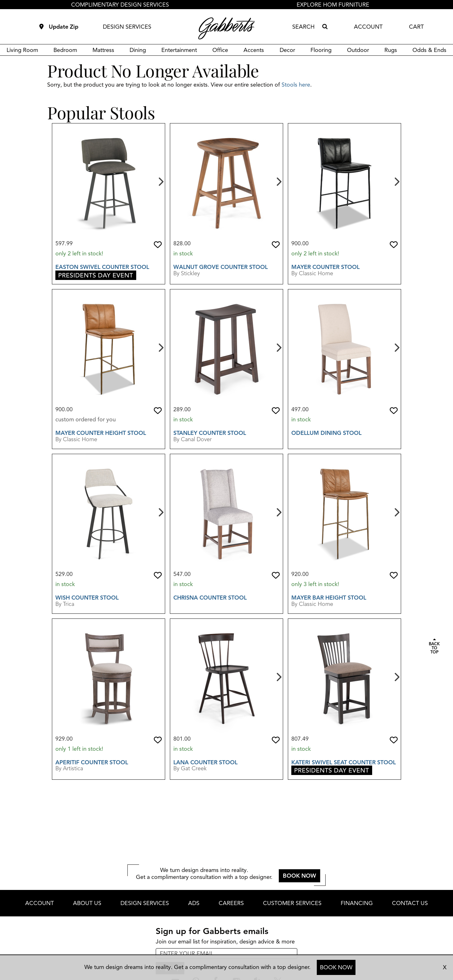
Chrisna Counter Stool (210, 598)
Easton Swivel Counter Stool (102, 267)
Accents (254, 50)
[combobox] (306, 27)
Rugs (391, 50)
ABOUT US (87, 903)
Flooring (321, 50)
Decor (287, 50)
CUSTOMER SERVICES (292, 903)
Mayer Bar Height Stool (329, 598)
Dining (138, 50)
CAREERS (231, 903)
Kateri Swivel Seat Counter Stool (344, 762)
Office (220, 50)
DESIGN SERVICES (127, 27)
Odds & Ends (429, 50)
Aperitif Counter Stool (92, 762)
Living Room (22, 50)
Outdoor (358, 50)
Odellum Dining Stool (326, 433)
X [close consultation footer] (445, 967)
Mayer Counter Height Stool (101, 433)
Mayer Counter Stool (325, 267)
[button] (158, 245)
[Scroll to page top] (434, 647)
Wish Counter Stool (87, 598)
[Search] (325, 27)
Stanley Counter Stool (210, 433)
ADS (194, 903)
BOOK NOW (336, 967)
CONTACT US (410, 903)
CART (416, 27)
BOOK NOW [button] (299, 876)
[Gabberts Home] (226, 28)
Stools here (296, 85)
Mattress (103, 50)
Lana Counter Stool (205, 762)
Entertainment (179, 50)
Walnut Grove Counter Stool (221, 267)
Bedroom (65, 50)
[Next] (160, 181)
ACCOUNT (368, 27)
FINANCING (357, 903)
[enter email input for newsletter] (226, 954)
